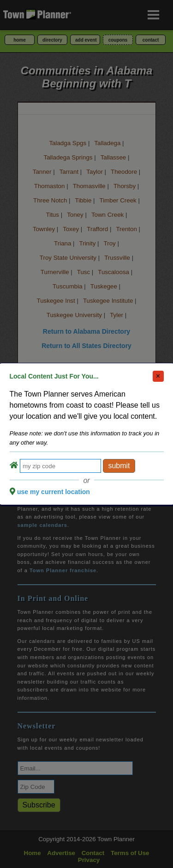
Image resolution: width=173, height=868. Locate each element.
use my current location (54, 492)
